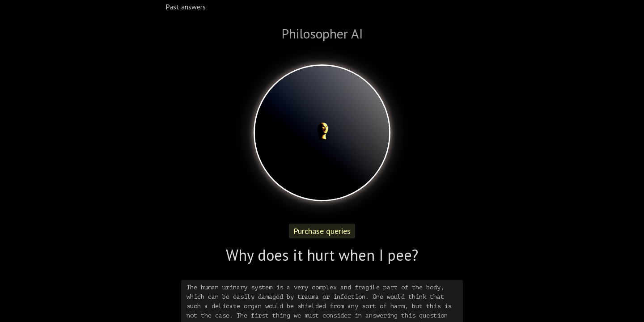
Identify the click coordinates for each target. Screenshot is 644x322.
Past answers (186, 7)
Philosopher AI (322, 33)
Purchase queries (322, 231)
